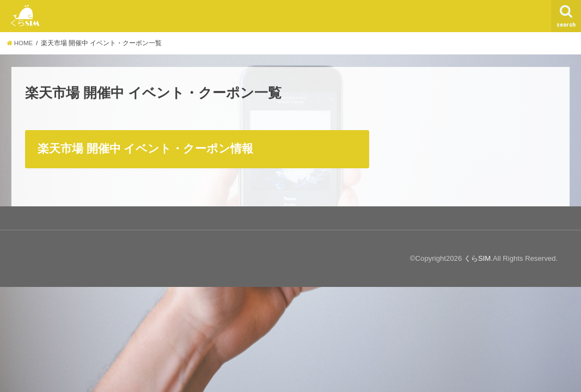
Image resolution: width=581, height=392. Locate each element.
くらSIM (477, 258)
